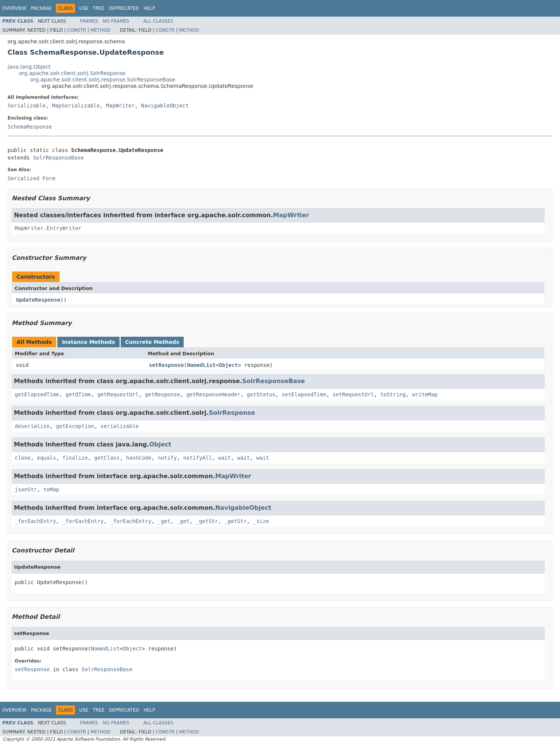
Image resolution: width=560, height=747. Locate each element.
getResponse (163, 394)
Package (41, 8)
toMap (51, 489)
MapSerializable (76, 106)
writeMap (425, 394)
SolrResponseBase (58, 158)
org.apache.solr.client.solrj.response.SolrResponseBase (103, 80)
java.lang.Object (29, 67)
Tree (99, 8)
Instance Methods (88, 342)
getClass (107, 458)
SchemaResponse (30, 127)
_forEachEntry (35, 521)
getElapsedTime (37, 394)
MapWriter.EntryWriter (48, 228)
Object (228, 365)
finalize (75, 458)
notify (167, 458)
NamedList (201, 365)
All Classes (158, 21)
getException (75, 426)
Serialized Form (31, 178)
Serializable (27, 106)
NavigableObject (165, 106)
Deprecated (124, 8)
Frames (89, 21)
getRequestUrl (118, 394)
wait (225, 458)
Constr (77, 30)
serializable (120, 426)
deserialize (32, 426)
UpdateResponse (38, 300)
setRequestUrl (353, 394)
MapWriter (120, 106)
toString (393, 394)
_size (261, 521)
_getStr (207, 521)
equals (47, 458)
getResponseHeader (213, 394)
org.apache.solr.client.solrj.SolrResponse (72, 73)
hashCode (139, 458)
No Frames (116, 21)
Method (100, 30)
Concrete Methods (152, 342)
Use (84, 8)
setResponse (166, 365)
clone (23, 458)
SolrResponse (232, 413)
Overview (14, 8)
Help (150, 8)
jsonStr (26, 489)
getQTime (78, 394)
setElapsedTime (304, 394)
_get (164, 521)
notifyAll (198, 458)
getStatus (261, 394)
